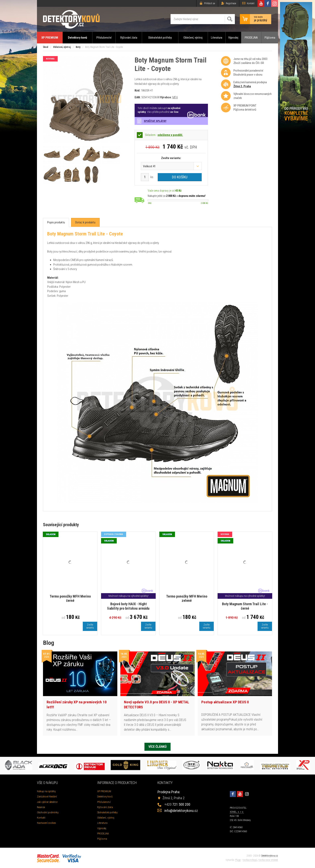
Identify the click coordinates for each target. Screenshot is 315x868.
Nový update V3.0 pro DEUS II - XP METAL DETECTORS (156, 705)
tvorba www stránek (268, 860)
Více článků (157, 747)
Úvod (46, 47)
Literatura (217, 38)
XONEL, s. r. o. (237, 812)
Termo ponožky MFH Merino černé (70, 598)
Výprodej (233, 38)
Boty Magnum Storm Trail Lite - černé (245, 606)
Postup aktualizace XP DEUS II (225, 702)
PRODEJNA (251, 38)
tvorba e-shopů (250, 860)
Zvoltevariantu (90, 626)
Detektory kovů (77, 38)
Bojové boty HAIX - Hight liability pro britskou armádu (128, 606)
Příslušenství (104, 38)
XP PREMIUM (50, 38)
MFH (175, 97)
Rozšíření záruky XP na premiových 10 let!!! (77, 705)
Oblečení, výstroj (193, 38)
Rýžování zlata (129, 38)
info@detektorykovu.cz (181, 811)
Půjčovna (270, 38)
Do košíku (180, 177)
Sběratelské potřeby (160, 38)
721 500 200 (177, 804)
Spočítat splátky (155, 121)
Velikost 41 (149, 166)
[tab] (56, 222)
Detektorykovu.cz (270, 856)
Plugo (238, 860)
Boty (78, 47)
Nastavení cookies (47, 823)
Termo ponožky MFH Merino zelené (187, 598)
